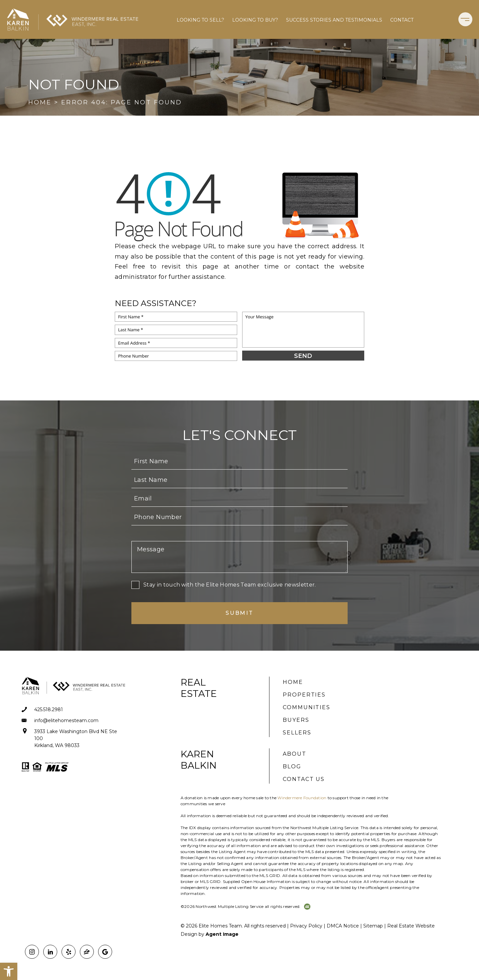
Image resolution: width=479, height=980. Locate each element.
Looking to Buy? (255, 20)
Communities (307, 707)
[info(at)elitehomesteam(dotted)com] (74, 721)
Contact (402, 20)
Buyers (296, 720)
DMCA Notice (343, 926)
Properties (304, 695)
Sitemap (373, 926)
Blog (292, 766)
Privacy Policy (306, 926)
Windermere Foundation (302, 798)
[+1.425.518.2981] (74, 710)
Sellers (297, 733)
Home (293, 682)
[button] (9, 971)
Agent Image (222, 934)
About (295, 754)
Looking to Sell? (200, 20)
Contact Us (304, 779)
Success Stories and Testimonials (334, 20)
